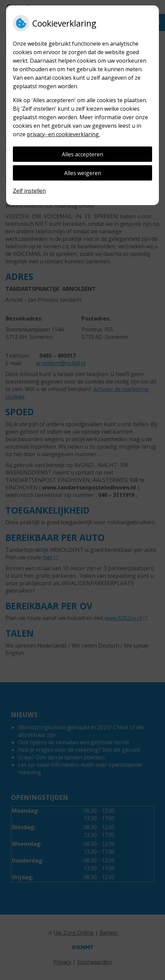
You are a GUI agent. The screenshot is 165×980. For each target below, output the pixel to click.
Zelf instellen (29, 191)
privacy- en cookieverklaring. (63, 134)
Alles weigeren (83, 173)
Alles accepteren (82, 154)
